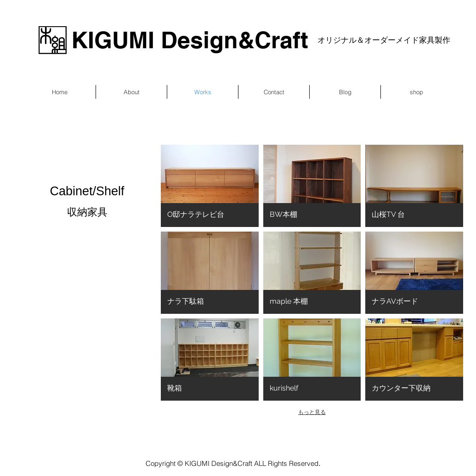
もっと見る (312, 412)
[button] (210, 186)
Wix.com (346, 440)
